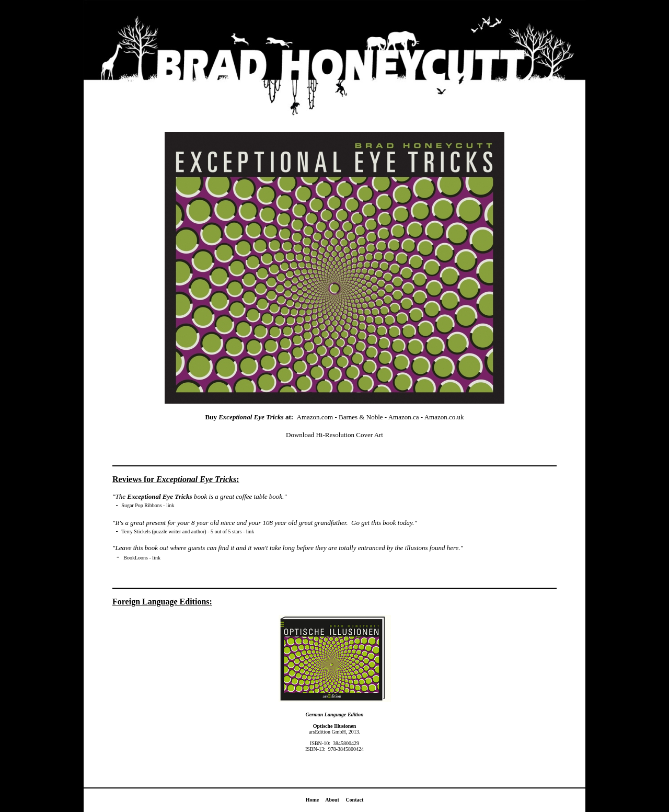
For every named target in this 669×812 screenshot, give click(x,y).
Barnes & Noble (361, 417)
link (170, 505)
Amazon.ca (404, 417)
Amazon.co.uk (444, 417)
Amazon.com (315, 417)
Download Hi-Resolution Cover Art (334, 435)
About (332, 800)
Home (313, 800)
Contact (354, 800)
